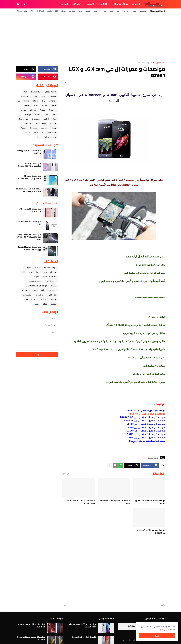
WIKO (46, 119)
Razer (24, 128)
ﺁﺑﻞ (43, 290)
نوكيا (80, 11)
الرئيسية (136, 4)
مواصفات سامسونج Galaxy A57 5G (28, 152)
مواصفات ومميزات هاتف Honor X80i (115, 502)
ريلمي (49, 11)
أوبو (118, 11)
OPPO (44, 96)
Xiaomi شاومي (50, 92)
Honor (34, 96)
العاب (35, 290)
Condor (39, 114)
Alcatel (42, 110)
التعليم (54, 304)
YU (43, 132)
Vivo (25, 92)
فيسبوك (26, 290)
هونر (96, 11)
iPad (55, 119)
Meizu (23, 110)
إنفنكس (88, 11)
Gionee (53, 123)
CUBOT (27, 132)
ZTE (57, 11)
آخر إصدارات (40, 295)
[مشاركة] (65, 82)
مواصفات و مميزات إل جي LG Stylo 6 (148, 414)
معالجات (53, 299)
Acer (36, 132)
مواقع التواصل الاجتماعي (37, 286)
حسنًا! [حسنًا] (157, 636)
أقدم (66, 606)
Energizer (36, 119)
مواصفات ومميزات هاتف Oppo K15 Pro (31, 638)
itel (39, 137)
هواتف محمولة (121, 4)
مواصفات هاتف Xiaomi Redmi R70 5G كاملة (80, 502)
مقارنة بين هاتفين (33, 281)
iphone (33, 110)
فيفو (111, 11)
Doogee (34, 128)
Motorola (53, 101)
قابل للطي (52, 295)
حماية (45, 304)
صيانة (36, 304)
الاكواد (54, 286)
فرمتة (37, 268)
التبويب (90, 4)
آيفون (134, 11)
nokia (27, 101)
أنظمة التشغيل (50, 281)
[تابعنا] (19, 11)
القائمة (104, 4)
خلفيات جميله (35, 272)
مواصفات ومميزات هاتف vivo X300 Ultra (151, 532)
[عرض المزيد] (109, 465)
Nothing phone (50, 137)
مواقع (43, 299)
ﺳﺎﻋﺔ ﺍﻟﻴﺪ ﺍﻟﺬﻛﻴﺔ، (50, 277)
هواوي (104, 11)
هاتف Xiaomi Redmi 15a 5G (84, 637)
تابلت (24, 272)
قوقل (63, 11)
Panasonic (24, 119)
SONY (27, 105)
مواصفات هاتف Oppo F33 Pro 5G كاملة (149, 502)
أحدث (162, 606)
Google (28, 114)
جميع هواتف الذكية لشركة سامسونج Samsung (28, 190)
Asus (35, 105)
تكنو (25, 11)
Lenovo (44, 105)
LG (145, 458)
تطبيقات (76, 4)
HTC (32, 11)
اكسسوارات (27, 295)
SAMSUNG (36, 92)
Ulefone (28, 123)
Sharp (54, 128)
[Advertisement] (90, 38)
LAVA (44, 123)
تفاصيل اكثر (165, 629)
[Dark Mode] (25, 4)
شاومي (126, 11)
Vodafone (52, 132)
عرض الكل (66, 474)
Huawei (53, 96)
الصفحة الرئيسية (159, 63)
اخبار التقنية (52, 290)
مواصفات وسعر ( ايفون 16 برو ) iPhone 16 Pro (29, 248)
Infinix (35, 101)
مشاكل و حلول (50, 272)
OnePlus (40, 11)
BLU (55, 114)
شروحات (65, 4)
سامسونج (143, 11)
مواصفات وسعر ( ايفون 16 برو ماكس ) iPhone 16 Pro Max (29, 237)
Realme (24, 96)
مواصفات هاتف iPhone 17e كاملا (30, 210)
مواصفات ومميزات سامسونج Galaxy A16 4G (29, 177)
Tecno (54, 105)
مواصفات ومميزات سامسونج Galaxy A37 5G (29, 165)
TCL (37, 123)
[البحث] (18, 4)
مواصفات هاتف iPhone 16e (30, 223)
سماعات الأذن (31, 299)
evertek (44, 128)
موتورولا (72, 11)
